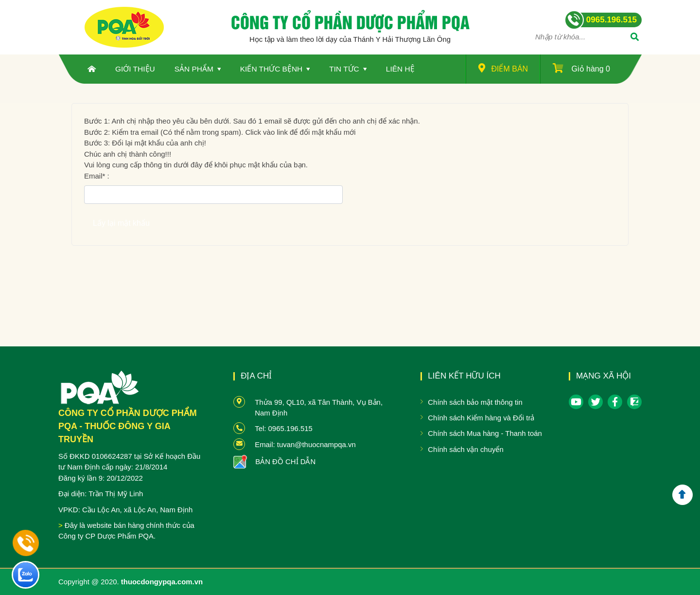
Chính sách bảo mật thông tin (475, 402)
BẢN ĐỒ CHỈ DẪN (285, 461)
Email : (97, 176)
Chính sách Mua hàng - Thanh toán (485, 433)
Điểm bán (503, 68)
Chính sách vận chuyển (465, 449)
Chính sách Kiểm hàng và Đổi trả (481, 418)
